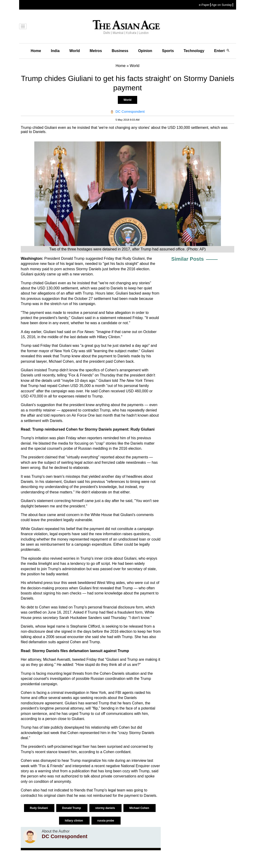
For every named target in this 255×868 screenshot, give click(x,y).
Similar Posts (187, 259)
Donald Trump (72, 808)
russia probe (106, 821)
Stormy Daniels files (51, 651)
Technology (194, 51)
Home (36, 51)
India (55, 51)
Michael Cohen (140, 808)
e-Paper (204, 5)
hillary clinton (74, 821)
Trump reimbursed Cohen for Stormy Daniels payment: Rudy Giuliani (93, 429)
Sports (168, 51)
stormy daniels (105, 808)
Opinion (145, 51)
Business (120, 51)
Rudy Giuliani (39, 808)
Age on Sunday (222, 5)
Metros (96, 51)
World (75, 51)
